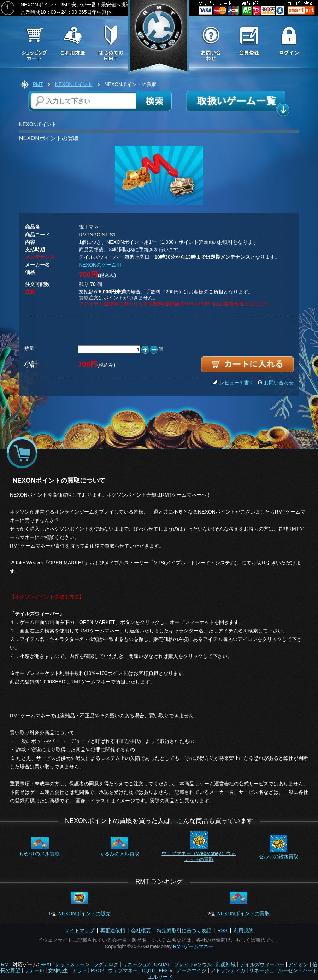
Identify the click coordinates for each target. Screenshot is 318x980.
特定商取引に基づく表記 (184, 930)
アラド (79, 970)
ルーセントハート (298, 970)
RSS (222, 930)
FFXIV (166, 970)
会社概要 (141, 930)
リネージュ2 (136, 964)
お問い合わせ (276, 383)
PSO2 (97, 970)
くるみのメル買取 (119, 854)
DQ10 (148, 970)
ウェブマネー (123, 970)
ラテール (34, 970)
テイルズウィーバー (262, 964)
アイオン (298, 964)
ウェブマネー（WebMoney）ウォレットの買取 (199, 856)
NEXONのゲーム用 (100, 265)
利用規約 (243, 930)
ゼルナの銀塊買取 (278, 856)
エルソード (160, 977)
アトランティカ (228, 970)
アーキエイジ (192, 970)
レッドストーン (72, 964)
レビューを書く (234, 383)
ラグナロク (106, 964)
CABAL (162, 964)
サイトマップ (79, 930)
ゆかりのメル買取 (40, 854)
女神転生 (58, 970)
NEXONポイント (74, 84)
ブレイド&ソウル (193, 964)
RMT (38, 84)
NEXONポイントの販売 (84, 913)
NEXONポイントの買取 (243, 913)
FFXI (46, 964)
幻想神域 (226, 964)
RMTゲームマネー (193, 946)
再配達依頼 (113, 930)
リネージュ (261, 970)
